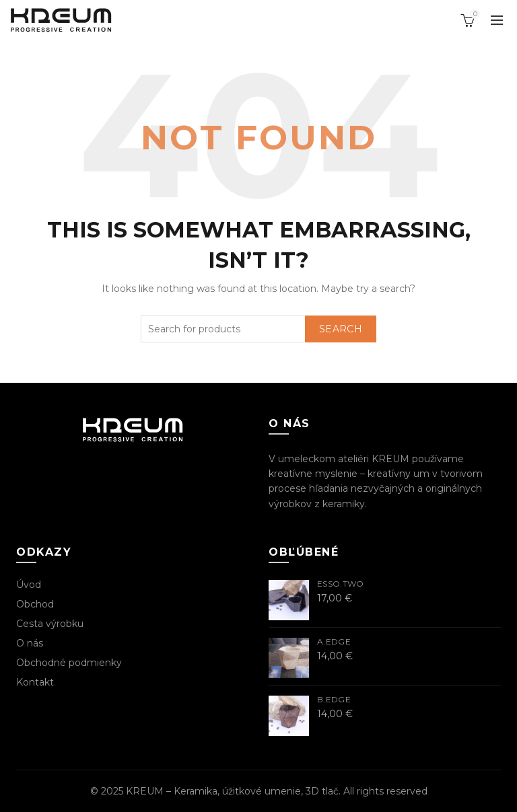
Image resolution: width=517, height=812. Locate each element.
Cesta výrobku (50, 624)
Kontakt (35, 682)
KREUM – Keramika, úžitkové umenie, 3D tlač (232, 791)
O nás (30, 643)
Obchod (35, 604)
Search (341, 329)
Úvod (29, 585)
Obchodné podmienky (69, 663)
